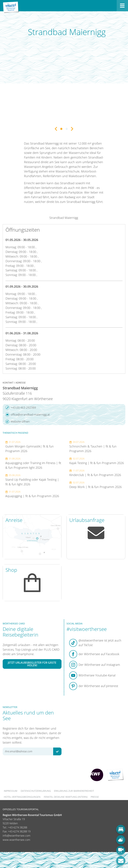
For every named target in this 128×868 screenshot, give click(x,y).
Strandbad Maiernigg (64, 218)
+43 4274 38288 (18, 827)
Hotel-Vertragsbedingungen (22, 797)
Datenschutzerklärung (36, 791)
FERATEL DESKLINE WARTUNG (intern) (66, 797)
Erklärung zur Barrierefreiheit (74, 791)
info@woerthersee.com (16, 836)
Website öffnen (17, 422)
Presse (95, 797)
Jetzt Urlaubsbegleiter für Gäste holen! (32, 664)
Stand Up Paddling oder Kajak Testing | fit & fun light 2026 (32, 480)
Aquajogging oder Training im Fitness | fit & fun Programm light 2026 (33, 463)
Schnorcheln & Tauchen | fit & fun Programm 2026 (93, 447)
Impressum (11, 791)
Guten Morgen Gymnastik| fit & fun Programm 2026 (29, 447)
